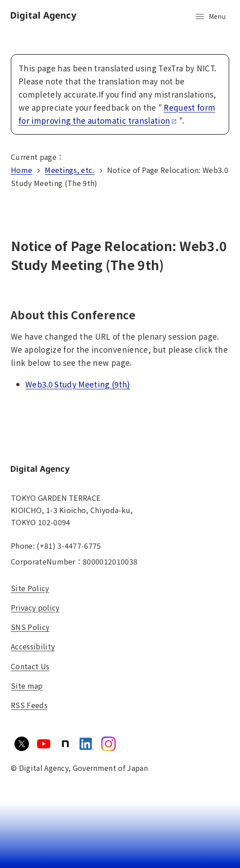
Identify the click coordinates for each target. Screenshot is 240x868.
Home (21, 170)
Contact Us (30, 666)
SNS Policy (30, 627)
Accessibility (33, 646)
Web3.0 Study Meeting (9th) (78, 384)
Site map (27, 686)
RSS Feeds (29, 705)
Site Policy (30, 588)
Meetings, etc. (69, 170)
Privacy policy (35, 607)
